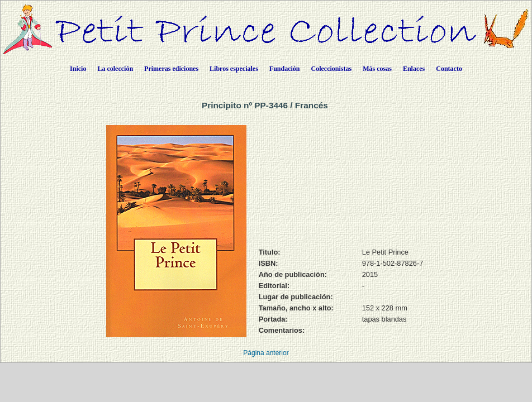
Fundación (285, 69)
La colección (115, 69)
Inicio (78, 69)
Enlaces (414, 69)
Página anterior (266, 353)
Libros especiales (234, 69)
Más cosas (377, 69)
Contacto (449, 69)
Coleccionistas (332, 69)
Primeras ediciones (171, 69)
